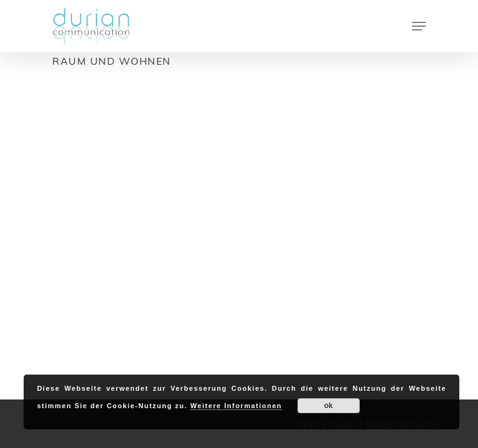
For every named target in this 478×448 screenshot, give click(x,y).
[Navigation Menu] (419, 26)
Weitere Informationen (236, 406)
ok (329, 406)
